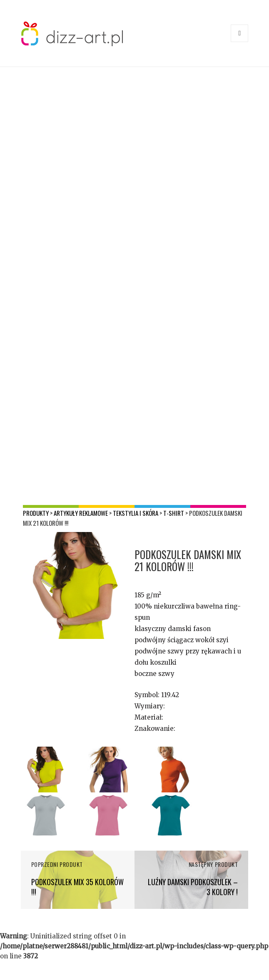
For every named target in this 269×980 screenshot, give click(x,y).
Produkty (36, 513)
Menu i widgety (240, 42)
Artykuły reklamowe (81, 513)
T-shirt (174, 513)
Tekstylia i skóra (136, 513)
